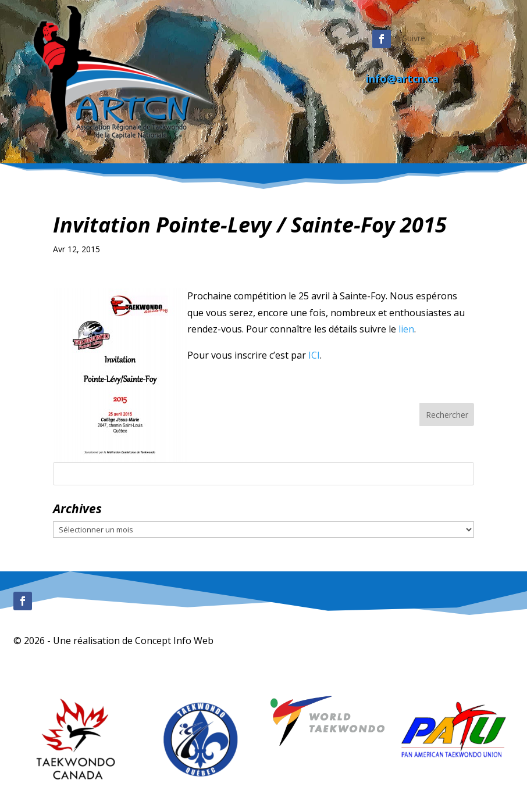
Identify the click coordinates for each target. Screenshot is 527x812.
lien (406, 329)
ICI (314, 355)
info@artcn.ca (402, 78)
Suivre (414, 38)
